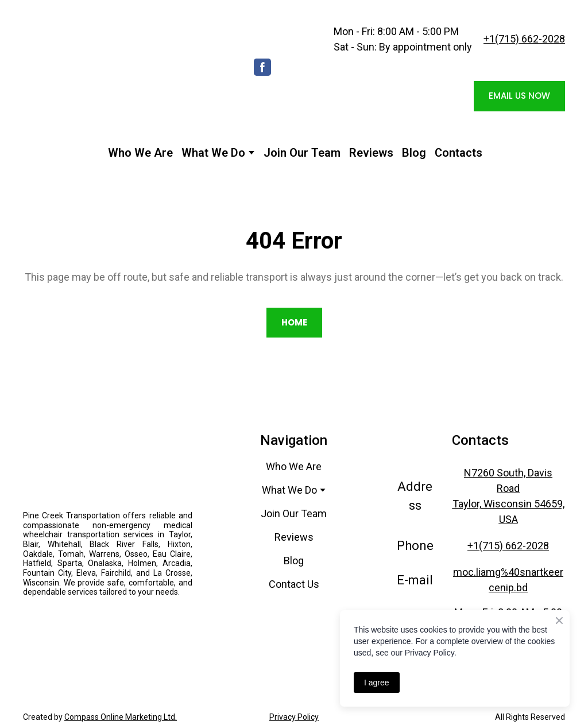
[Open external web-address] (108, 622)
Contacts (459, 153)
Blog (414, 153)
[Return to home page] (124, 67)
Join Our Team (302, 153)
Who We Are (140, 153)
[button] (262, 67)
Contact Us (294, 584)
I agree (377, 683)
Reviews (371, 153)
